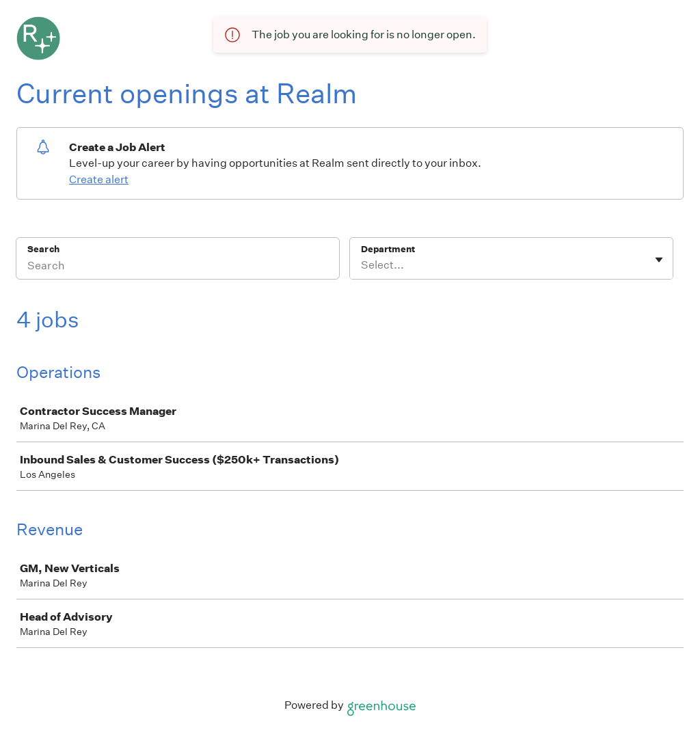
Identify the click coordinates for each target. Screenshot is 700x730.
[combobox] (362, 265)
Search (43, 249)
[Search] (178, 267)
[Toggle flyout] (659, 260)
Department (388, 249)
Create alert (99, 179)
